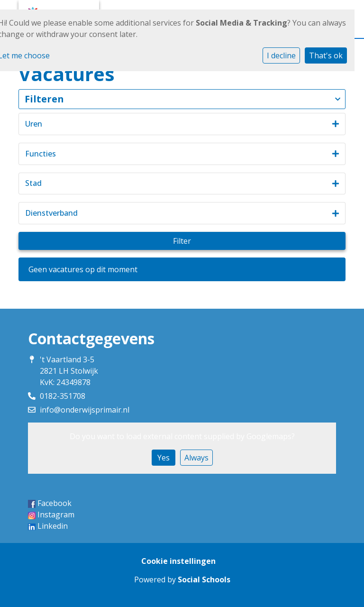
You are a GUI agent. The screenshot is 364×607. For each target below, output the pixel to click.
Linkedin (53, 526)
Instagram (56, 515)
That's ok (326, 55)
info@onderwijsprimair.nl (85, 410)
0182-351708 (63, 396)
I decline (281, 55)
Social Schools (204, 579)
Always (196, 458)
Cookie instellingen (178, 561)
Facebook (55, 503)
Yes (164, 458)
